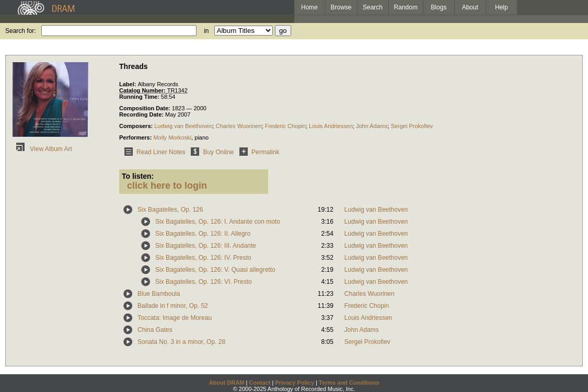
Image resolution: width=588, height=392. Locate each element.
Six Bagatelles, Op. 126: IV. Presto (203, 258)
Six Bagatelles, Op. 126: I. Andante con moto (218, 222)
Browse (341, 7)
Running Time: (140, 97)
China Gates (155, 330)
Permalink (257, 152)
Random (406, 7)
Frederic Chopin (285, 126)
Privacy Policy (295, 383)
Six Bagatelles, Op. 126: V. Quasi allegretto (215, 270)
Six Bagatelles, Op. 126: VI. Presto (204, 282)
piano (201, 137)
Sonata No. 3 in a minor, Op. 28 (181, 342)
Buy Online (210, 152)
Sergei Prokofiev (412, 126)
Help (501, 7)
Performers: (136, 137)
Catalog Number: (143, 90)
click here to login (167, 186)
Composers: (137, 126)
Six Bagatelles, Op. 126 (170, 210)
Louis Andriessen (331, 126)
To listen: (138, 176)
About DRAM (227, 383)
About (470, 7)
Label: (128, 84)
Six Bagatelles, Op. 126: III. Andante (206, 246)
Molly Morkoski (172, 137)
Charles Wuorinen (239, 126)
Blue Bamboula (159, 294)
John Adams (372, 126)
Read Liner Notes (153, 152)
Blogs (439, 7)
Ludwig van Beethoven (183, 126)
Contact (260, 383)
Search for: (21, 31)
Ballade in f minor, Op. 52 (173, 306)
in (206, 31)
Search (373, 7)
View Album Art (42, 149)
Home (309, 7)
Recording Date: (142, 114)
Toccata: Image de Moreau (175, 318)
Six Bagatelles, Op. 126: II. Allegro (203, 234)
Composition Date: (146, 108)
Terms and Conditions (349, 383)
